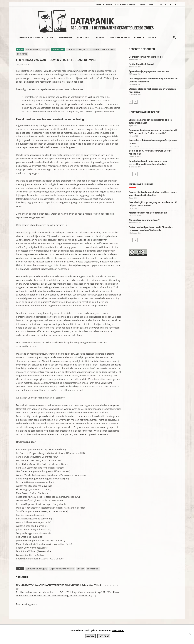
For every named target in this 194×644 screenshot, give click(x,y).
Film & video (84, 38)
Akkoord (90, 636)
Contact (142, 4)
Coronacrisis (58, 50)
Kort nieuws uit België (144, 112)
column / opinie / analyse (37, 50)
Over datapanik (104, 4)
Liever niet (104, 636)
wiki (151, 4)
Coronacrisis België (76, 50)
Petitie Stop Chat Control (141, 64)
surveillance (93, 569)
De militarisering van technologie (146, 57)
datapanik (22, 54)
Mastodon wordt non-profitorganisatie (148, 213)
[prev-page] (131, 102)
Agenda (100, 38)
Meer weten (118, 630)
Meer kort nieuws (141, 184)
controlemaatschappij (36, 569)
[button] (174, 38)
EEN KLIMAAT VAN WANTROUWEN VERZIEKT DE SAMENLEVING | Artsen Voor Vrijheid (59, 585)
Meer (152, 38)
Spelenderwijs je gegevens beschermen (149, 71)
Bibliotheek (66, 38)
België (20, 50)
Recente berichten (142, 49)
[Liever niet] (190, 634)
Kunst (51, 38)
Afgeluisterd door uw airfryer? (144, 220)
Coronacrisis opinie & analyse (101, 50)
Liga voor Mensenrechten (62, 569)
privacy (80, 569)
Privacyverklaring (125, 4)
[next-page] (136, 102)
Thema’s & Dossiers (31, 38)
